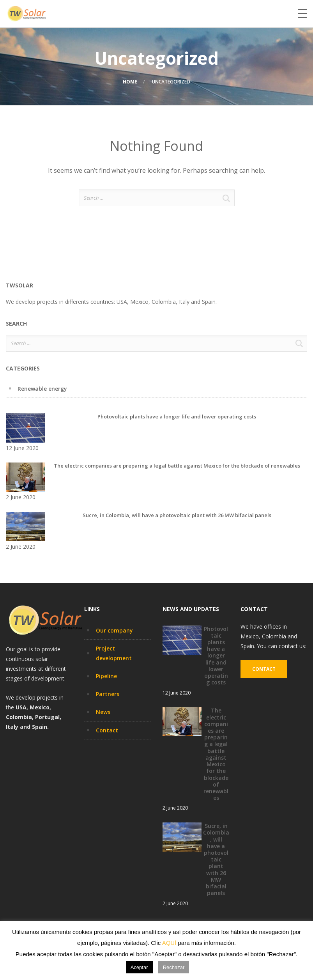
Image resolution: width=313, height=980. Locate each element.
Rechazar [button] (174, 967)
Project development (114, 653)
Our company (114, 630)
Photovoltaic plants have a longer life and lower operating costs (177, 416)
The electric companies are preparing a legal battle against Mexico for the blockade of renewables (177, 466)
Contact (107, 730)
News (103, 712)
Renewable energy (42, 389)
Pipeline (106, 676)
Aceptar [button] (139, 967)
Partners (108, 694)
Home (130, 82)
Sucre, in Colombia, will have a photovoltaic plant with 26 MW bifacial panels (177, 515)
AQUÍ (169, 943)
